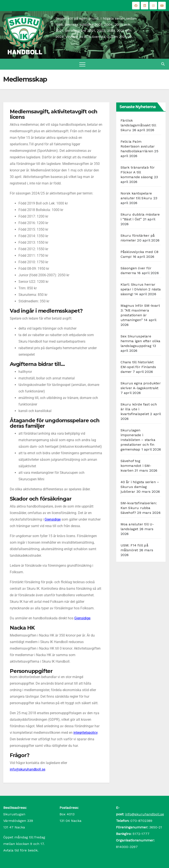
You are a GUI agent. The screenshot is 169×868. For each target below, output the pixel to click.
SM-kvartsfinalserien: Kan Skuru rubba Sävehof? (139, 508)
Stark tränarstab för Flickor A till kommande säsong (138, 172)
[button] (163, 64)
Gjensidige (53, 519)
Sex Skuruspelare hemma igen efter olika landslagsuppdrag (140, 341)
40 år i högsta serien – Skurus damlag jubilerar (140, 487)
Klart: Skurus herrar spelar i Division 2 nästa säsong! (141, 289)
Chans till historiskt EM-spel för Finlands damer (138, 367)
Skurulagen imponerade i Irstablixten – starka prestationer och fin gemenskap (138, 440)
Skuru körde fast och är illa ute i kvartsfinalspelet (139, 409)
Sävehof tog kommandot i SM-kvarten (136, 466)
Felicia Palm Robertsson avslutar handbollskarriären (138, 146)
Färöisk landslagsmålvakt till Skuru (138, 125)
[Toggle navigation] (82, 64)
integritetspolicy (85, 733)
